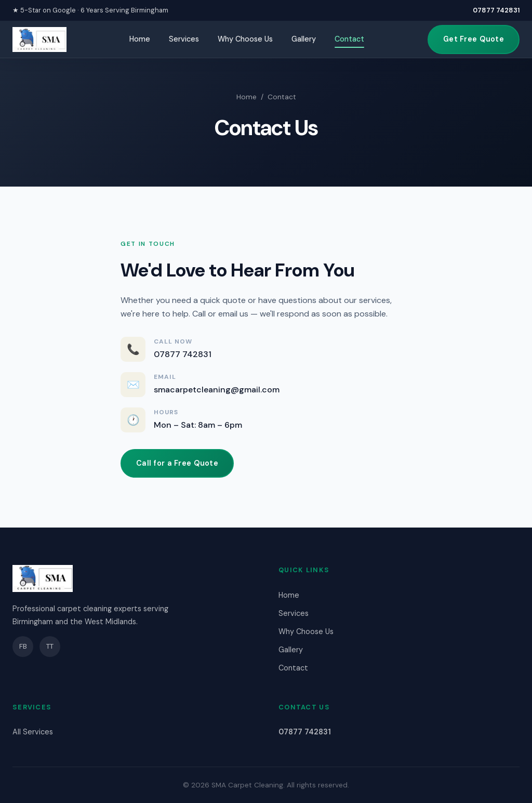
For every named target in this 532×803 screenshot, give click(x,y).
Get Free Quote (474, 39)
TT (50, 646)
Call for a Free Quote (177, 463)
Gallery (304, 39)
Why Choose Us (245, 39)
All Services (33, 732)
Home (140, 39)
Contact (349, 39)
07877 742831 (496, 10)
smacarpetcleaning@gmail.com (217, 390)
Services (184, 39)
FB (23, 646)
